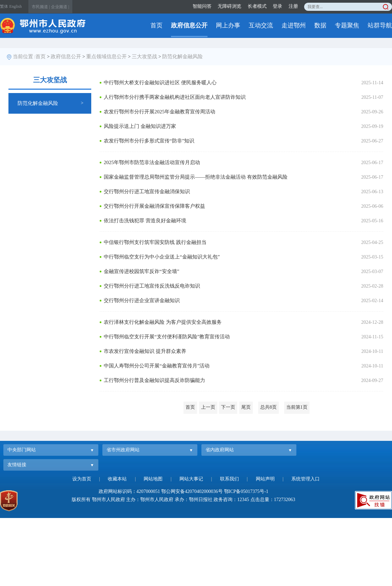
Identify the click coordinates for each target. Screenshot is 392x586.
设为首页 (82, 479)
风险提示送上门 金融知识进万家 (140, 126)
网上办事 (228, 25)
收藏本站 (117, 479)
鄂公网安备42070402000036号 (192, 491)
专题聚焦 (347, 25)
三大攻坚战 (144, 57)
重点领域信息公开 (106, 57)
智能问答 (202, 6)
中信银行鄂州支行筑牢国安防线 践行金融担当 (155, 242)
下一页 (228, 407)
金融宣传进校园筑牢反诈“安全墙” (141, 271)
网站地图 (153, 479)
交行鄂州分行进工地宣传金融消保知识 (147, 191)
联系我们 (229, 479)
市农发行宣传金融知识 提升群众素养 (145, 351)
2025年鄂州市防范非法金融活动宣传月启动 (152, 162)
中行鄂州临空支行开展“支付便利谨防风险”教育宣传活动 (167, 337)
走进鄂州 (294, 25)
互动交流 (261, 25)
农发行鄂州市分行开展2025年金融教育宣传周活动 (160, 112)
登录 (277, 6)
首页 (156, 25)
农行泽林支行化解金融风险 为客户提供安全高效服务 (163, 322)
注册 (293, 6)
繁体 (4, 6)
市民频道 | (41, 7)
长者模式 (257, 6)
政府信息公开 (189, 25)
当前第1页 (297, 407)
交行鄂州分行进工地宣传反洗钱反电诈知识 (152, 286)
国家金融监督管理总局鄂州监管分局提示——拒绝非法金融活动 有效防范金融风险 (196, 177)
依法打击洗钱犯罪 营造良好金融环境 (145, 221)
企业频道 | (60, 7)
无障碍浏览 (229, 6)
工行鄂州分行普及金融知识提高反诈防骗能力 (154, 380)
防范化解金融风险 (182, 57)
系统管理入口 (305, 479)
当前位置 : (24, 57)
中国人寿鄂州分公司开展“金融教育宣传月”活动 (157, 366)
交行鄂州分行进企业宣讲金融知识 (142, 300)
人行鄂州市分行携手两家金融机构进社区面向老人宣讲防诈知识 (175, 97)
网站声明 (265, 479)
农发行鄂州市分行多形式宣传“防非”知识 (149, 141)
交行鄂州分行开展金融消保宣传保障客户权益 (154, 206)
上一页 (208, 407)
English (16, 6)
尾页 (246, 407)
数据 (320, 25)
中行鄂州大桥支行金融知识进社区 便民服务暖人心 (160, 83)
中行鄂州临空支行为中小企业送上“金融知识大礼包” (162, 257)
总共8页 (268, 407)
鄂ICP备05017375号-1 (246, 491)
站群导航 (380, 25)
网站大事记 (191, 479)
